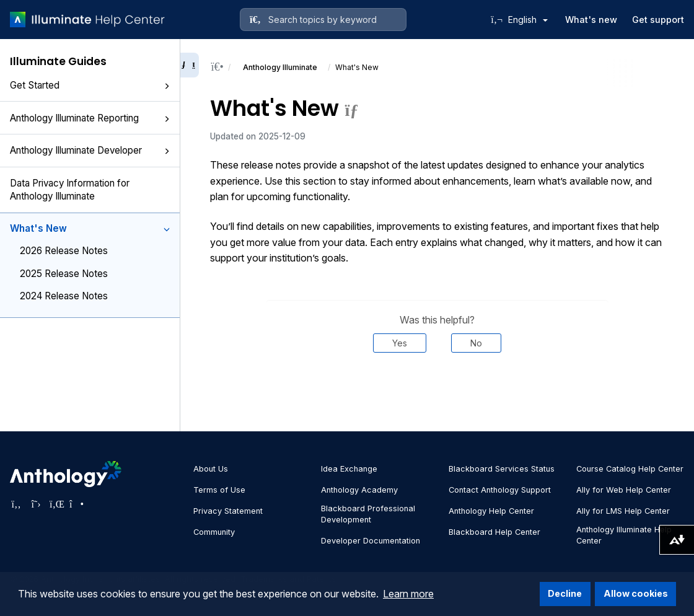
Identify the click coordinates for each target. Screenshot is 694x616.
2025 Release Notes (64, 274)
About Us (211, 469)
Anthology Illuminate (280, 67)
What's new (591, 20)
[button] (167, 86)
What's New (90, 228)
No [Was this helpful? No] (476, 343)
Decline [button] (565, 593)
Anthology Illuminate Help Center (624, 535)
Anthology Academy (359, 490)
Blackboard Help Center (494, 532)
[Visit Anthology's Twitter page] (36, 504)
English (528, 20)
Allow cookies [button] (636, 593)
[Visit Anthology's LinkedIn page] (56, 504)
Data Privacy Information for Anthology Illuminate (70, 190)
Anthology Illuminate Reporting (90, 118)
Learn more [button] (408, 594)
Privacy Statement (228, 511)
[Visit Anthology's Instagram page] (76, 504)
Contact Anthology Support (500, 490)
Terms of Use (219, 490)
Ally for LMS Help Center (623, 511)
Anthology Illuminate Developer (90, 150)
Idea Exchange (349, 469)
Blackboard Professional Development (368, 514)
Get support (658, 20)
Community (214, 532)
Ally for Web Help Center (624, 490)
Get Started (90, 85)
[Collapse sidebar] (190, 65)
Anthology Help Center (491, 511)
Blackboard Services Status (502, 469)
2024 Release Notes (64, 296)
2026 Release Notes (64, 251)
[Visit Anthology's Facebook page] (16, 504)
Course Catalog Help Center (630, 469)
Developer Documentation (371, 541)
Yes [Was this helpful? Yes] (400, 343)
